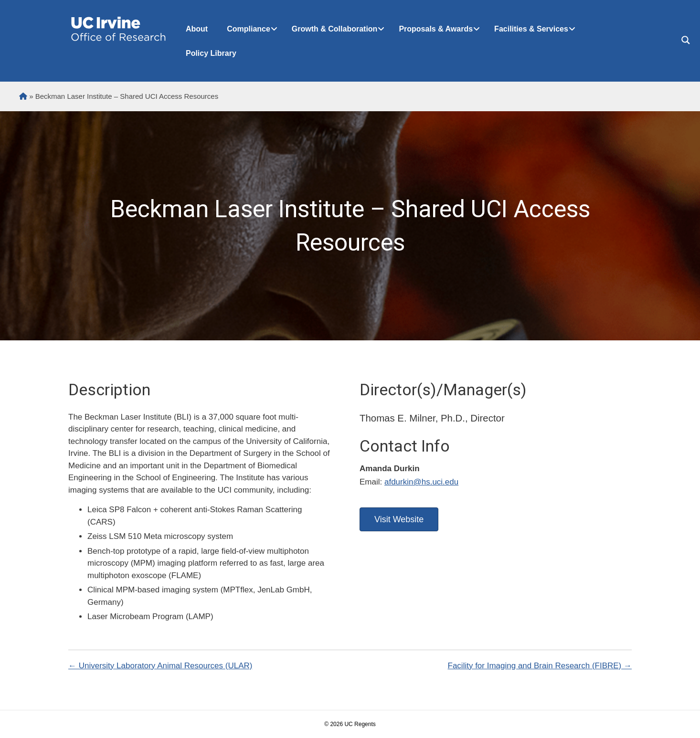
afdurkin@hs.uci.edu (421, 482)
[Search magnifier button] (686, 40)
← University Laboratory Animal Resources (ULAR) (160, 666)
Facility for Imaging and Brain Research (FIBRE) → (540, 666)
